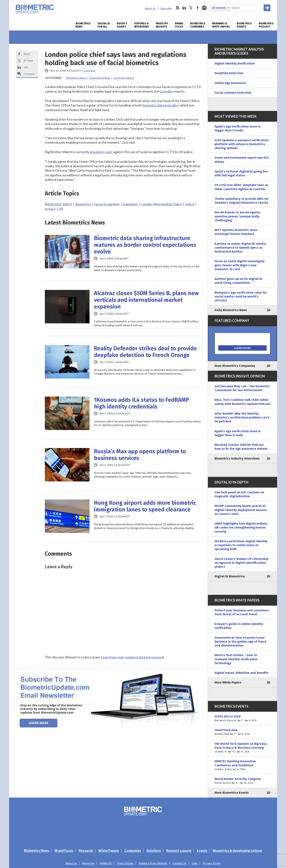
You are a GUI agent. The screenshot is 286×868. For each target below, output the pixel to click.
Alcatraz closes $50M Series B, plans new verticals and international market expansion (146, 300)
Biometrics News (83, 25)
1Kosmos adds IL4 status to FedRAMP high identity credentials (142, 403)
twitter (191, 8)
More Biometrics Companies (235, 366)
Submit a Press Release (153, 863)
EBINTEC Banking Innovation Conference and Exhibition (242, 765)
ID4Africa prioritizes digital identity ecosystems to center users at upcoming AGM (241, 545)
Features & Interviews (142, 25)
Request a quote (179, 851)
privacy (50, 209)
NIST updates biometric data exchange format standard (236, 232)
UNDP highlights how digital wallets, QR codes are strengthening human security (241, 528)
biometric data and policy (161, 105)
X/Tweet (28, 61)
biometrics (83, 204)
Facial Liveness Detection (233, 93)
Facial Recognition (100, 78)
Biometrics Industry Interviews (237, 459)
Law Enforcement (124, 78)
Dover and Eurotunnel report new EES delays (242, 160)
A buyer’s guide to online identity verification (239, 626)
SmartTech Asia (242, 732)
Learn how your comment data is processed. (133, 657)
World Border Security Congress (242, 781)
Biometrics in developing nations (237, 851)
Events (202, 851)
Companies (133, 851)
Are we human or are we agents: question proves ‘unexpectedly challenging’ (238, 216)
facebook (198, 8)
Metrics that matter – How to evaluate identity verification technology (236, 659)
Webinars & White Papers (221, 25)
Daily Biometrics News (231, 310)
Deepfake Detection (229, 73)
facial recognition (107, 204)
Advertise (88, 863)
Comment (29, 74)
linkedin (184, 8)
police (190, 204)
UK (61, 209)
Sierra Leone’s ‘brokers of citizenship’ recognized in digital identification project (242, 563)
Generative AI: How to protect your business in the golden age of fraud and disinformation (240, 642)
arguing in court (101, 152)
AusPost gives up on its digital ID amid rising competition (238, 281)
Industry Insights (162, 25)
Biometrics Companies (198, 25)
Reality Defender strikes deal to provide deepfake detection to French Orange (145, 352)
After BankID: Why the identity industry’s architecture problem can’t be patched (242, 418)
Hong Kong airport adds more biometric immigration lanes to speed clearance (145, 506)
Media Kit (106, 863)
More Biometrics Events (232, 793)
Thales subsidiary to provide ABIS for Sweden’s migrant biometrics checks (242, 201)
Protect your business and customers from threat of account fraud (242, 612)
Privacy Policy (212, 863)
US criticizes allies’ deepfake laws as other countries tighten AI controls (241, 187)
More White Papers (228, 682)
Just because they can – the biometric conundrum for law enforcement (242, 388)
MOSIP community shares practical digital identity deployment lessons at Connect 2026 (241, 510)
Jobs (195, 863)
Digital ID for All (104, 25)
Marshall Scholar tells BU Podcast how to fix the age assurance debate (241, 447)
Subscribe (166, 8)
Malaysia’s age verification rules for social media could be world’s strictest (241, 297)
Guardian (166, 91)
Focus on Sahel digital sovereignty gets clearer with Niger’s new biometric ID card (240, 265)
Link (26, 67)
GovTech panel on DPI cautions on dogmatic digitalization (239, 494)
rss (178, 8)
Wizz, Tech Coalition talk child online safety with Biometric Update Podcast (242, 402)
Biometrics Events (244, 25)
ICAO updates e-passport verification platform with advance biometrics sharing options (242, 144)
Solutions (154, 851)
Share (27, 54)
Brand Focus (179, 25)
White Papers (109, 851)
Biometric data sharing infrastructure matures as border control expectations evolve (145, 245)
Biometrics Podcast (266, 25)
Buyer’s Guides (122, 25)
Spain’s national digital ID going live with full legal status (241, 173)
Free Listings (125, 863)
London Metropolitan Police (162, 204)
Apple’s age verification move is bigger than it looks (238, 128)
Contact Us (180, 863)
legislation (130, 204)
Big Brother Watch (59, 204)
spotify (204, 8)
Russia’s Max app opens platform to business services (140, 455)
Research (86, 851)
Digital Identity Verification (235, 63)
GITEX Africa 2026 (242, 719)
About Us (150, 8)
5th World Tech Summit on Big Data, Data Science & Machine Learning (242, 748)
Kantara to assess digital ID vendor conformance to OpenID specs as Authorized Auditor (240, 248)
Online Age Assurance (230, 83)
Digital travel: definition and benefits (242, 673)
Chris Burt (90, 71)
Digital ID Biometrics (230, 576)
